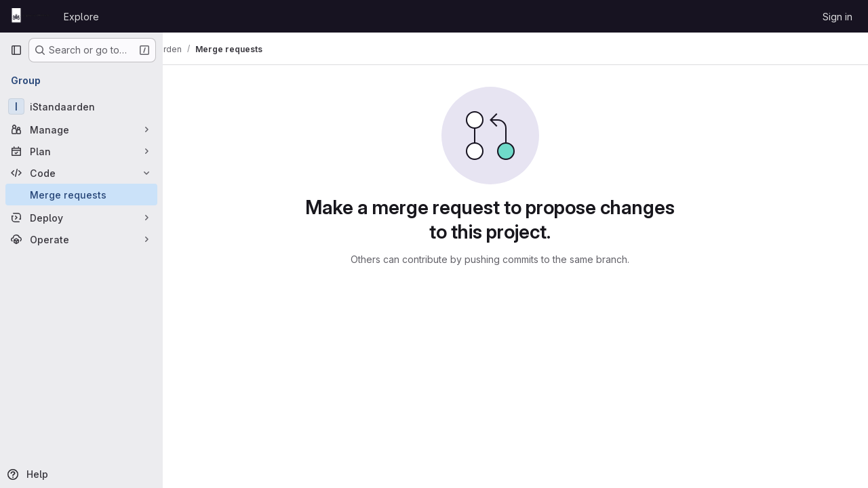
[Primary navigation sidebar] (16, 50)
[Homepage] (30, 16)
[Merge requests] (81, 195)
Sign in (837, 17)
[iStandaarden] (81, 106)
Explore (81, 17)
